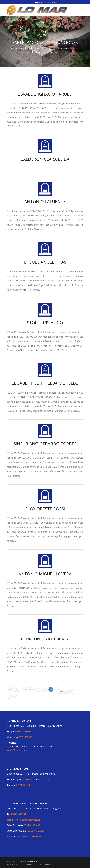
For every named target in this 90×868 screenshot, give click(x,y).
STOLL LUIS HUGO (45, 323)
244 (56, 690)
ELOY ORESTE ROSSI (45, 509)
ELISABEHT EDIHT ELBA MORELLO (45, 383)
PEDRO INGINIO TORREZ (45, 639)
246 (66, 691)
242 (46, 690)
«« (9, 690)
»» (14, 696)
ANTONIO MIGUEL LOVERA (45, 574)
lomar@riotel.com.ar (17, 750)
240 (35, 690)
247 (72, 691)
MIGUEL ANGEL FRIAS (45, 262)
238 (25, 690)
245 (61, 691)
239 (30, 690)
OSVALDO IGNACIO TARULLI (45, 94)
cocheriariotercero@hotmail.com (24, 820)
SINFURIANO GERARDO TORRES (45, 444)
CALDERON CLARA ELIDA (45, 159)
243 (51, 690)
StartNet (36, 861)
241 (40, 690)
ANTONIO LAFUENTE (45, 201)
